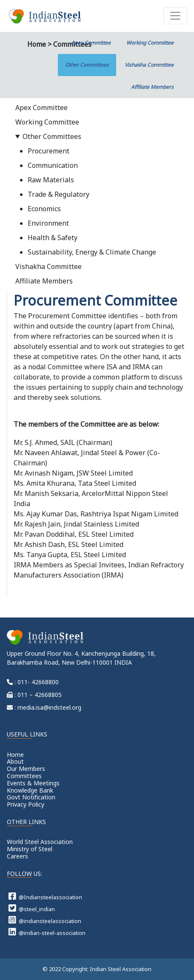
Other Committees (87, 65)
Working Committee (150, 43)
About (15, 761)
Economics (44, 209)
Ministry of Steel (30, 849)
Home (15, 755)
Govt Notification (31, 797)
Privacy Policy (26, 804)
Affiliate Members (152, 87)
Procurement (48, 151)
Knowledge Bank (30, 790)
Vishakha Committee (149, 65)
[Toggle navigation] (175, 16)
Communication (53, 165)
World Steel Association (40, 842)
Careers (17, 856)
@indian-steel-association (47, 932)
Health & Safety (53, 238)
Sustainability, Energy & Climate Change (92, 252)
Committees (24, 776)
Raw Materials (51, 180)
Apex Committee (91, 43)
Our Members (26, 769)
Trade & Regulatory (58, 194)
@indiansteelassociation (45, 920)
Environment (48, 223)
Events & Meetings (33, 783)
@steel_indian (32, 908)
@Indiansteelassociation (45, 896)
